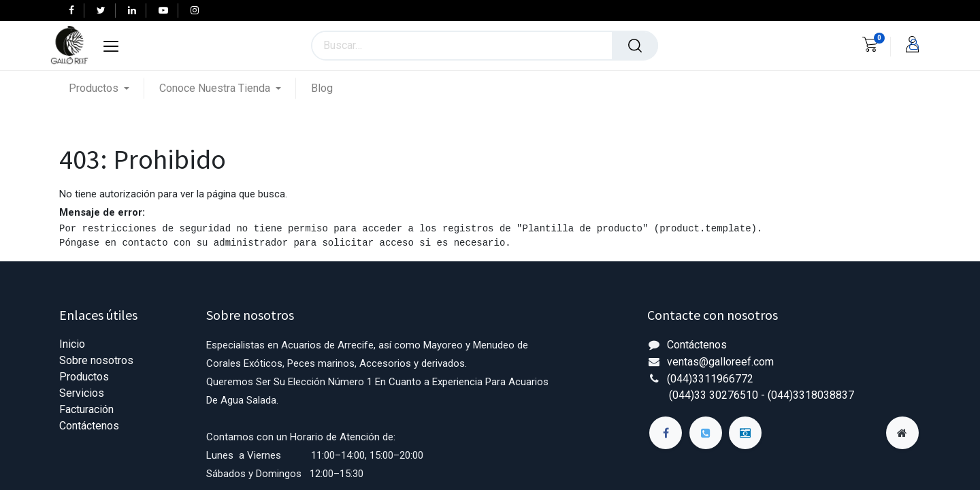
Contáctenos (89, 426)
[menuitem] (322, 88)
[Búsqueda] (635, 46)
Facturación (86, 409)
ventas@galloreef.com (720, 362)
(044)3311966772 (710, 379)
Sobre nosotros (96, 360)
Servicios (82, 393)
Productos (84, 377)
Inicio (72, 344)
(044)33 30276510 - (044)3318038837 (762, 395)
